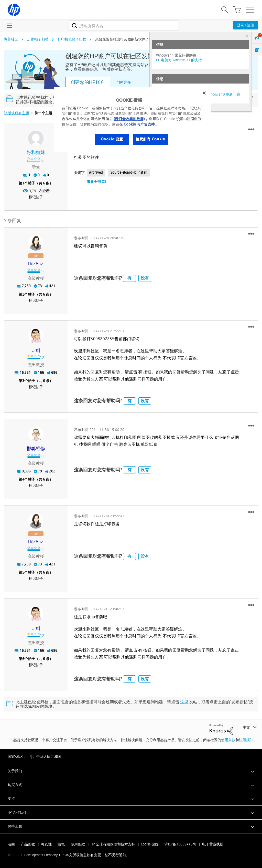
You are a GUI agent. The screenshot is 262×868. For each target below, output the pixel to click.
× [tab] (247, 36)
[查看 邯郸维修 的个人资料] (36, 449)
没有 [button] (145, 278)
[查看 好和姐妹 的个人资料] (36, 153)
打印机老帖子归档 (72, 39)
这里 (184, 702)
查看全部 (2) (96, 182)
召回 (11, 844)
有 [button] (129, 278)
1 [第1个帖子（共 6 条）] (23, 183)
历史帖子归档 (38, 39)
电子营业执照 (213, 844)
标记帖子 (36, 197)
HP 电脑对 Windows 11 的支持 (179, 60)
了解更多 (123, 82)
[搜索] (124, 26)
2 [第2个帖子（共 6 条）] (23, 294)
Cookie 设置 (112, 139)
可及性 (46, 844)
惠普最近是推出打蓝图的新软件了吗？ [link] (126, 39)
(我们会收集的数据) (129, 119)
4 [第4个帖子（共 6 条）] (23, 479)
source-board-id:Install (129, 172)
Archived (96, 172)
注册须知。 (248, 740)
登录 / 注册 (245, 25)
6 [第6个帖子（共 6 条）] (23, 659)
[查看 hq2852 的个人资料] (36, 264)
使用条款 (228, 740)
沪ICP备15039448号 (180, 844)
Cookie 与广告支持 (139, 124)
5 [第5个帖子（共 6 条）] (23, 572)
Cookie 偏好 (150, 844)
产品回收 (28, 844)
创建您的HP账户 (88, 82)
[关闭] (204, 93)
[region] (133, 119)
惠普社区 (11, 39)
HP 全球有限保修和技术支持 (113, 844)
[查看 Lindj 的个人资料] (36, 350)
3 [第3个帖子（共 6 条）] (23, 381)
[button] (251, 129)
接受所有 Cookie (150, 139)
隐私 (61, 844)
